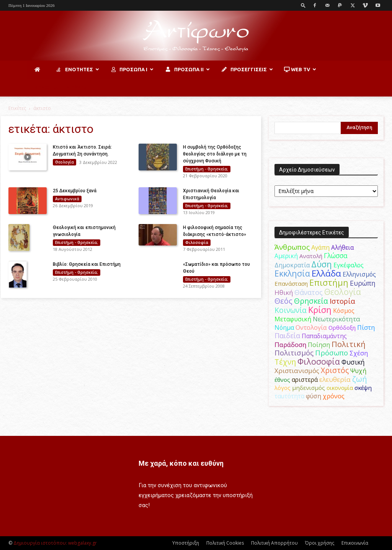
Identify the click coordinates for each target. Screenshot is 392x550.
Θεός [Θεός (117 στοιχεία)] (283, 301)
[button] (303, 5)
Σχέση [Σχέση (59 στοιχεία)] (359, 353)
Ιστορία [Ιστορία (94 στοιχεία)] (342, 301)
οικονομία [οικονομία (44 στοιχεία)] (340, 388)
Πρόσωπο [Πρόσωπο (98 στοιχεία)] (332, 353)
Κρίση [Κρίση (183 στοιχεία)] (320, 310)
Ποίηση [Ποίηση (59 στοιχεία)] (319, 345)
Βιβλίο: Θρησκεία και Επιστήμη (87, 264)
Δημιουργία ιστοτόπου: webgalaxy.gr (55, 543)
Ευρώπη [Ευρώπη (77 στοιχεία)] (363, 283)
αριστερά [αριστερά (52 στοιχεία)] (305, 380)
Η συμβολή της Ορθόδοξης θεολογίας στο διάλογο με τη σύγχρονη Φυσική (215, 154)
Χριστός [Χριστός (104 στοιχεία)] (335, 370)
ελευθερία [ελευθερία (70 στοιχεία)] (335, 379)
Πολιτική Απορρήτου (274, 543)
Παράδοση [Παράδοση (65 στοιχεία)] (290, 345)
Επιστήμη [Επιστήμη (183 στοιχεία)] (329, 282)
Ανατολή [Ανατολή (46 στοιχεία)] (311, 256)
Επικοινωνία (355, 543)
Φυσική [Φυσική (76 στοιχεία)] (353, 362)
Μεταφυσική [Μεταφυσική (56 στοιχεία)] (293, 319)
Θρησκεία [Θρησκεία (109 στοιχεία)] (311, 301)
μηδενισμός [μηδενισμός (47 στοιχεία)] (309, 388)
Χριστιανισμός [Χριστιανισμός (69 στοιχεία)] (297, 371)
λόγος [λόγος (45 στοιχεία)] (283, 388)
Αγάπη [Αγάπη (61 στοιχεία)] (320, 247)
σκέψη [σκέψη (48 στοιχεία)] (363, 388)
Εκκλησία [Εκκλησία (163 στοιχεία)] (292, 273)
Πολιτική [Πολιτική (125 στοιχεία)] (349, 344)
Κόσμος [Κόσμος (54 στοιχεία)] (344, 311)
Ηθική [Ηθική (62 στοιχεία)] (284, 292)
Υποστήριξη (186, 543)
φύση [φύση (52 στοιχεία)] (314, 396)
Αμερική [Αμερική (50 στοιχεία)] (286, 256)
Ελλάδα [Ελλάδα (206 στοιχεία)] (326, 273)
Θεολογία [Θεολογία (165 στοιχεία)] (343, 292)
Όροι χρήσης (320, 543)
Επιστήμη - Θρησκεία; (207, 169)
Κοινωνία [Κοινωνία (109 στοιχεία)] (291, 310)
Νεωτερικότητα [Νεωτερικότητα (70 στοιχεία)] (336, 319)
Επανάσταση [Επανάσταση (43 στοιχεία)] (291, 283)
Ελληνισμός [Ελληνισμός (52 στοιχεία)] (359, 274)
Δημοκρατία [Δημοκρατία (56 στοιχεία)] (292, 265)
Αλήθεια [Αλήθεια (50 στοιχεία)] (342, 247)
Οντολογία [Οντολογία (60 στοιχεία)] (311, 327)
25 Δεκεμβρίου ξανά (75, 191)
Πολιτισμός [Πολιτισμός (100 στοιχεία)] (294, 353)
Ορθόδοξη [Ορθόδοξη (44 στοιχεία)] (342, 327)
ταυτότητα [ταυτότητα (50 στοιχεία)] (289, 396)
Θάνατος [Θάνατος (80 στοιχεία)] (309, 292)
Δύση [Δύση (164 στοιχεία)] (322, 264)
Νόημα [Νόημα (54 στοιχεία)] (284, 327)
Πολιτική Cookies (225, 543)
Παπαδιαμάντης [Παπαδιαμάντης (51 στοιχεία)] (324, 336)
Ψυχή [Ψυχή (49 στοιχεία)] (358, 371)
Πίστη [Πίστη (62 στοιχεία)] (366, 327)
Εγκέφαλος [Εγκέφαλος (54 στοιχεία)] (349, 265)
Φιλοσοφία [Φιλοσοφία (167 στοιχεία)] (319, 361)
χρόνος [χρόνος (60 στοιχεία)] (334, 396)
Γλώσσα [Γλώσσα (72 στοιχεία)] (336, 256)
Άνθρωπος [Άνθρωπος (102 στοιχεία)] (292, 247)
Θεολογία (65, 162)
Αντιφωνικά (67, 199)
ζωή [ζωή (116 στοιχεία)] (360, 379)
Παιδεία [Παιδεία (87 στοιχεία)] (287, 336)
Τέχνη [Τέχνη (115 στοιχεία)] (285, 362)
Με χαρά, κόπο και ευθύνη (181, 463)
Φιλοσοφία (197, 242)
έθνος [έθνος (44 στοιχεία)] (282, 380)
